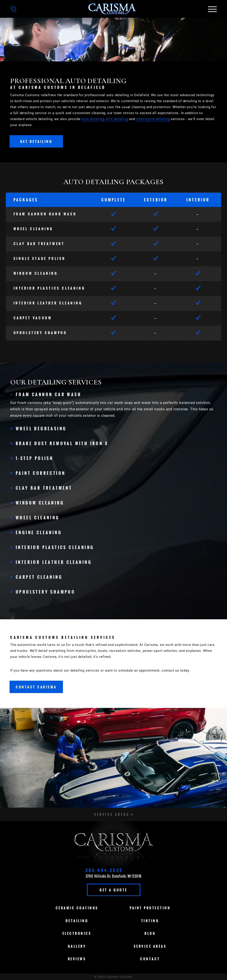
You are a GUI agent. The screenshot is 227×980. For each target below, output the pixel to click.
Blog (150, 933)
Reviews (77, 959)
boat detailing (93, 119)
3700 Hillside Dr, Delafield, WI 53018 (114, 876)
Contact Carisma (36, 687)
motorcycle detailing (153, 119)
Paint (150, 908)
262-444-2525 (104, 870)
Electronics (77, 933)
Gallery (77, 946)
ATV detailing (117, 119)
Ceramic (77, 908)
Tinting (150, 921)
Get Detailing (36, 141)
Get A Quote (113, 890)
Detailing (77, 921)
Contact (150, 959)
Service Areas (150, 946)
